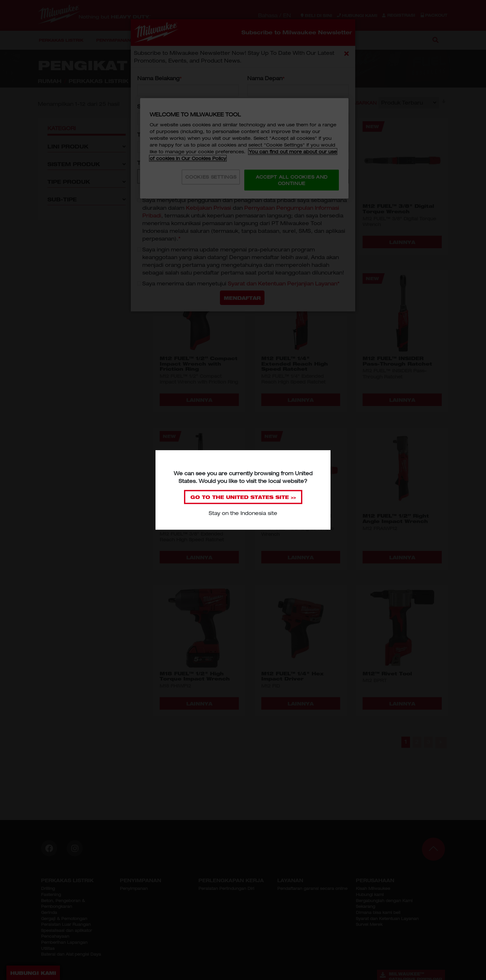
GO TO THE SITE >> (243, 497)
